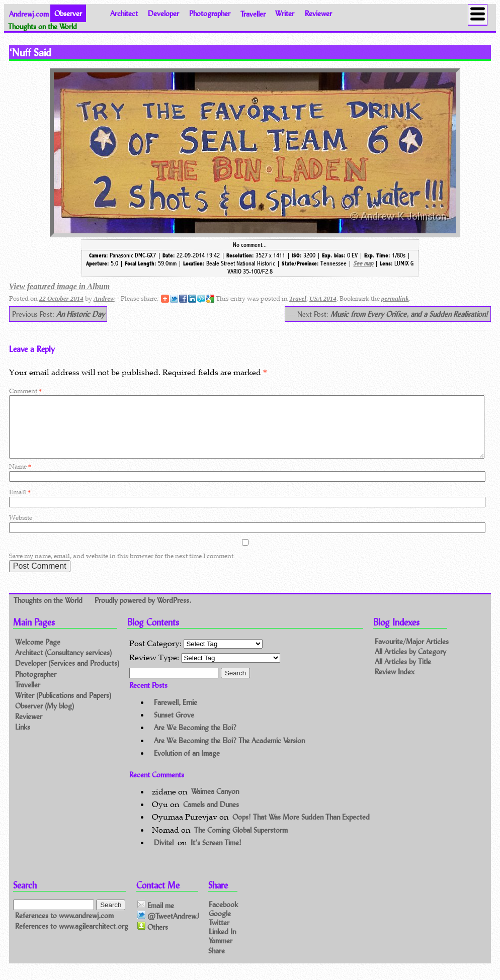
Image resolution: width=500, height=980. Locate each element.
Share (217, 963)
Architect (124, 13)
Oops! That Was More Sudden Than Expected (301, 829)
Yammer (221, 953)
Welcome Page (38, 654)
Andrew (104, 298)
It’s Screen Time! (216, 855)
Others (153, 939)
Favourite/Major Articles (412, 654)
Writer (285, 13)
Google (220, 925)
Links (23, 739)
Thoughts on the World (49, 612)
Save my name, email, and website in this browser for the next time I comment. (122, 568)
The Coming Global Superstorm (241, 842)
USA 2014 (323, 298)
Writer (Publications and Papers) (63, 707)
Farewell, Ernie (176, 714)
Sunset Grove (174, 727)
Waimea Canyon (215, 804)
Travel (298, 298)
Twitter (219, 934)
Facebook (223, 916)
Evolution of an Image (187, 765)
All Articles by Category (410, 664)
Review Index (395, 684)
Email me (156, 917)
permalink (395, 298)
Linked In (222, 944)
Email (20, 504)
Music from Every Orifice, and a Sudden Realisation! (409, 314)
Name (20, 478)
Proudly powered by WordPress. (143, 612)
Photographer (210, 13)
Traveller (253, 13)
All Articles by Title (403, 674)
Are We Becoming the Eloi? (195, 739)
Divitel (164, 855)
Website (21, 530)
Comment (25, 391)
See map (363, 263)
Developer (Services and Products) (67, 675)
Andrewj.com (29, 13)
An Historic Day (80, 314)
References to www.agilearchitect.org (72, 939)
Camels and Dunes (211, 816)
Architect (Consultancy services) (63, 664)
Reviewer (318, 13)
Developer (163, 13)
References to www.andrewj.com (64, 927)
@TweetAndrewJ (168, 928)
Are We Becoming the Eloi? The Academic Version (229, 752)
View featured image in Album (59, 286)
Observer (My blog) (45, 718)
